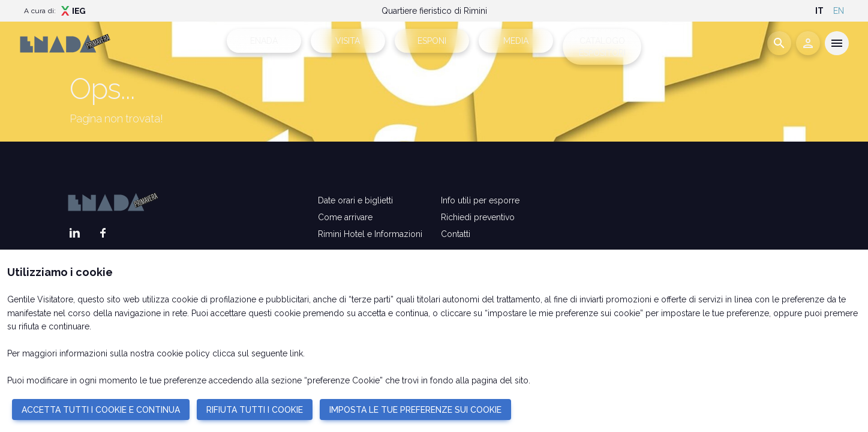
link (296, 353)
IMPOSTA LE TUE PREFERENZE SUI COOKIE (415, 410)
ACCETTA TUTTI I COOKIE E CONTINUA (101, 410)
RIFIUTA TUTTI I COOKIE (255, 410)
